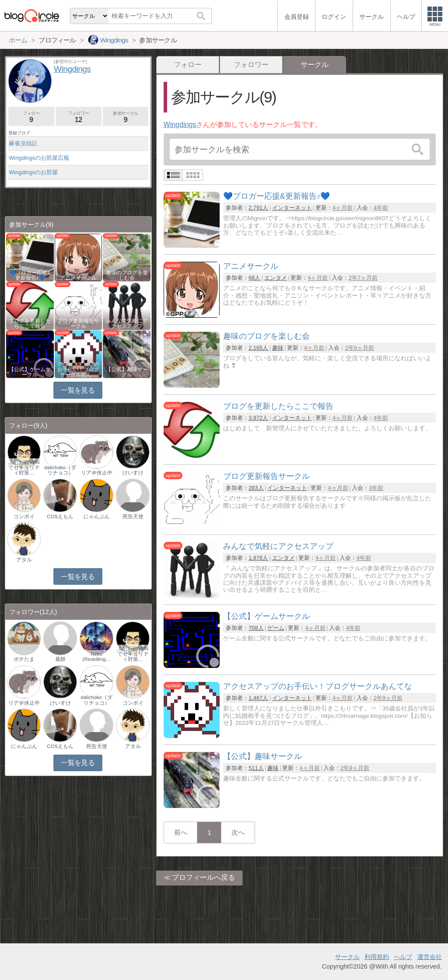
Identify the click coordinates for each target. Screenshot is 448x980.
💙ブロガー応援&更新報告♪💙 (30, 275)
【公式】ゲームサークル (30, 372)
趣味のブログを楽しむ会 (127, 275)
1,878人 (258, 558)
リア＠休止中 (97, 473)
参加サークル (126, 117)
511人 (256, 768)
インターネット (292, 208)
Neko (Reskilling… (96, 657)
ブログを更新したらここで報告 (30, 323)
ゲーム (276, 628)
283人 (256, 488)
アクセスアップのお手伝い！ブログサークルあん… (78, 369)
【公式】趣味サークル (127, 372)
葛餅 (60, 659)
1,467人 (258, 698)
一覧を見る (78, 390)
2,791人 (258, 208)
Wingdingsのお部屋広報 (39, 158)
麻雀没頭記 (23, 143)
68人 (254, 278)
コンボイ (24, 516)
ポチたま (24, 659)
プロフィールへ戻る (203, 877)
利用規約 (377, 957)
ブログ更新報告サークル (78, 323)
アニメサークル (78, 278)
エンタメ (276, 278)
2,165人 (258, 348)
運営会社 (430, 957)
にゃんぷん (97, 516)
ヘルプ (403, 957)
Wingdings (180, 125)
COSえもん (60, 516)
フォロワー (251, 65)
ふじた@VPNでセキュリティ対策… (24, 467)
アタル (24, 560)
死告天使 (133, 516)
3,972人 (258, 418)
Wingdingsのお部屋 (33, 172)
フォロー (188, 65)
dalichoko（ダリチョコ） (60, 470)
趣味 (278, 348)
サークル (347, 957)
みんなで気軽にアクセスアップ (127, 323)
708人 (256, 628)
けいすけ (133, 473)
